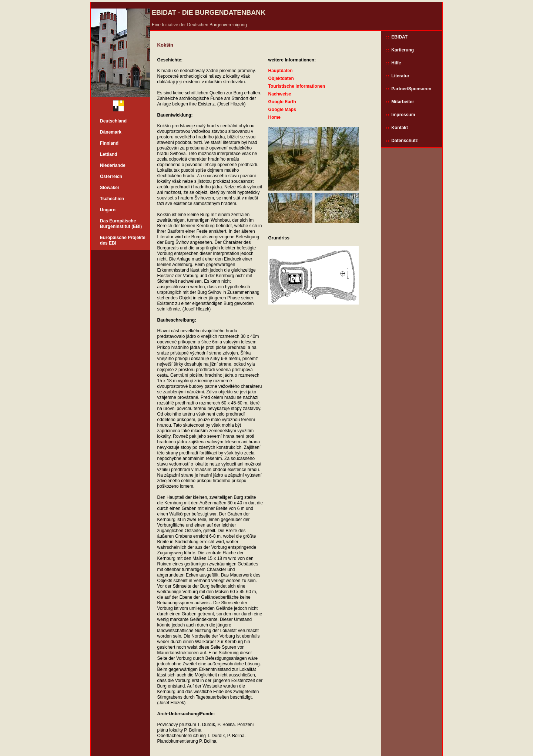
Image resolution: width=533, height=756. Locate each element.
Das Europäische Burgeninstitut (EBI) (121, 224)
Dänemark (111, 132)
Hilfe (396, 63)
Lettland (109, 154)
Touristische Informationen (296, 86)
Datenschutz (404, 141)
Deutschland (113, 121)
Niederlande (113, 165)
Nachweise (279, 94)
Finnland (109, 143)
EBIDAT (399, 37)
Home (274, 117)
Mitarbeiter (403, 102)
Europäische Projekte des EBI (123, 240)
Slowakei (109, 188)
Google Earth (282, 102)
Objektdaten (281, 78)
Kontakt (400, 128)
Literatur (400, 76)
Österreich (111, 177)
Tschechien (112, 199)
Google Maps (282, 110)
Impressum (403, 115)
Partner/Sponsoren (411, 89)
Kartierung (403, 50)
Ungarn (108, 210)
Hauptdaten (280, 71)
